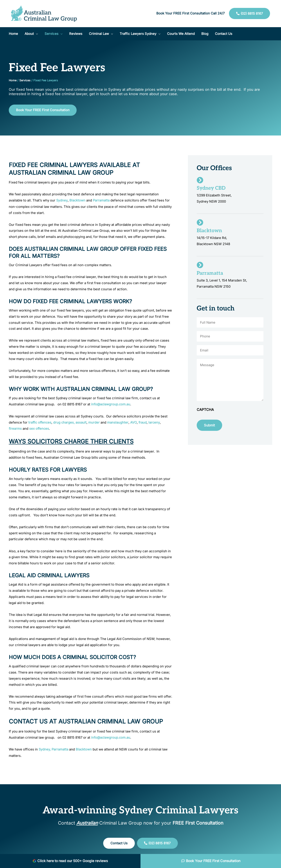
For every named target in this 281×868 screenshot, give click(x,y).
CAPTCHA (205, 411)
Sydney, (44, 749)
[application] (36, 34)
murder (95, 422)
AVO (135, 422)
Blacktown (78, 201)
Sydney (62, 201)
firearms (15, 428)
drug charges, (65, 422)
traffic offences (41, 422)
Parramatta (102, 201)
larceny (156, 422)
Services (25, 80)
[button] (31, 34)
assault (83, 422)
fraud (144, 422)
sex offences (40, 428)
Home (13, 80)
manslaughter (119, 422)
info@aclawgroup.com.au (111, 404)
